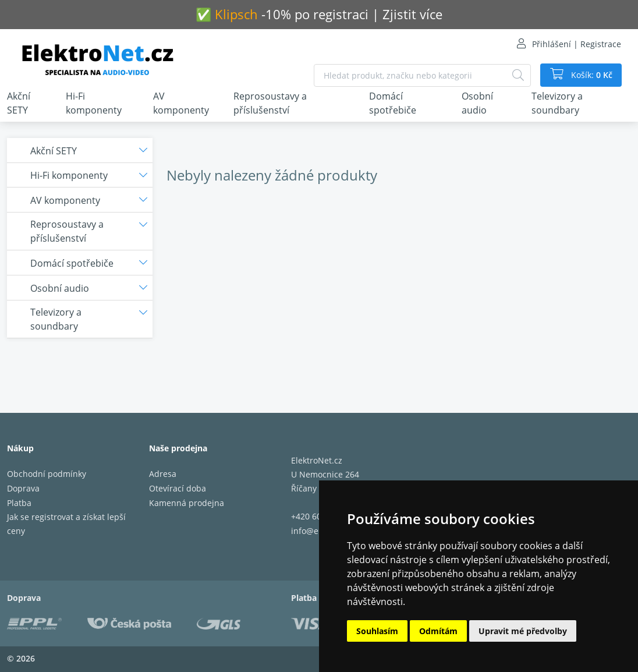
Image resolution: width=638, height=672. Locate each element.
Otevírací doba (178, 488)
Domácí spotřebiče (393, 103)
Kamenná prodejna (187, 503)
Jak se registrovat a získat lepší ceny (66, 524)
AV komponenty (181, 103)
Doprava (23, 488)
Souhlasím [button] (377, 631)
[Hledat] (518, 75)
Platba (19, 503)
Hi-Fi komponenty (94, 103)
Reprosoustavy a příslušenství (270, 103)
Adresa (163, 474)
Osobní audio (477, 103)
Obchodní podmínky (47, 474)
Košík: (591, 75)
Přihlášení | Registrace (577, 44)
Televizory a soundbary (557, 103)
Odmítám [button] (438, 631)
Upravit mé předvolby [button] (523, 631)
